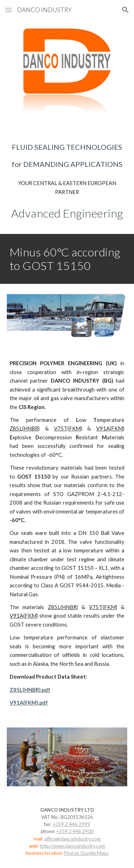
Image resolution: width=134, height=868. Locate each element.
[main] (67, 155)
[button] (9, 10)
